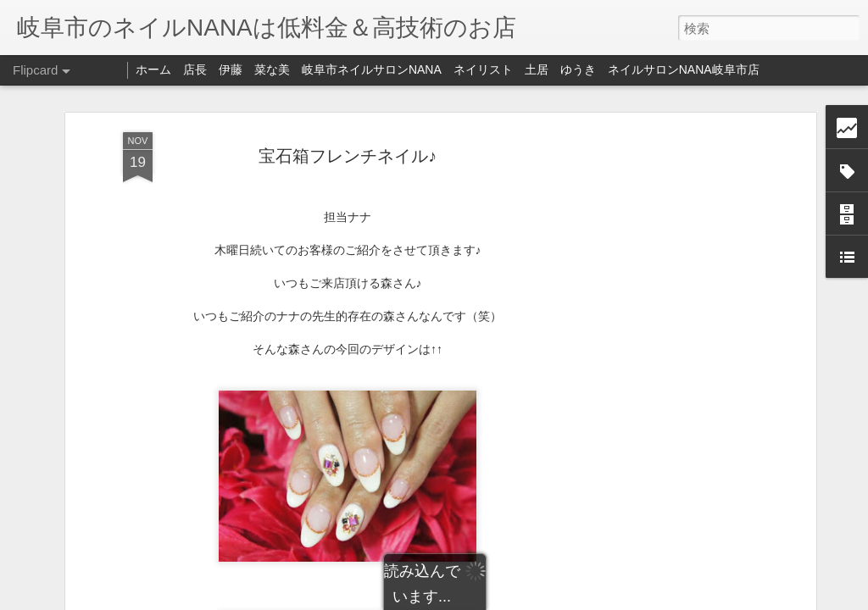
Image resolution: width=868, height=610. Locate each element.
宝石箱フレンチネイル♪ (348, 156)
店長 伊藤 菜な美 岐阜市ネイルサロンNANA (312, 69)
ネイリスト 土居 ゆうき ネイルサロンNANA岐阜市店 (606, 69)
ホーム (153, 69)
